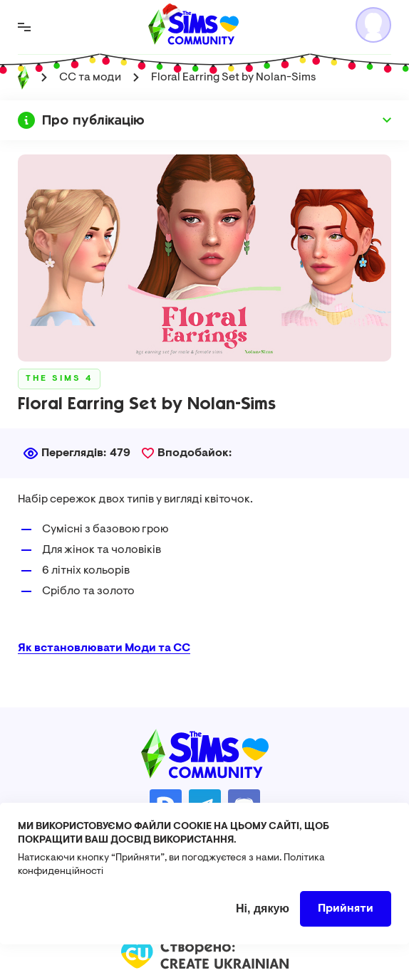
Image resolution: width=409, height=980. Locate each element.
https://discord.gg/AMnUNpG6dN (244, 805)
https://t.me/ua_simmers (205, 805)
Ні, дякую (263, 921)
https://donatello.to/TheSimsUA (166, 805)
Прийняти (346, 922)
